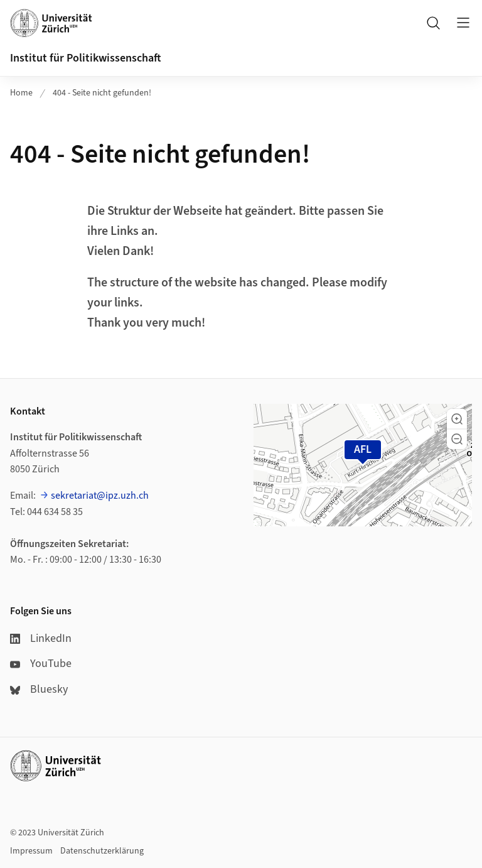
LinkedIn (41, 638)
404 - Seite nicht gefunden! (102, 93)
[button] (457, 419)
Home (21, 93)
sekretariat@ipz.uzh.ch (100, 496)
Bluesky (39, 689)
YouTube (41, 664)
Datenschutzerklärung (102, 851)
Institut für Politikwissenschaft (86, 58)
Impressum (31, 851)
